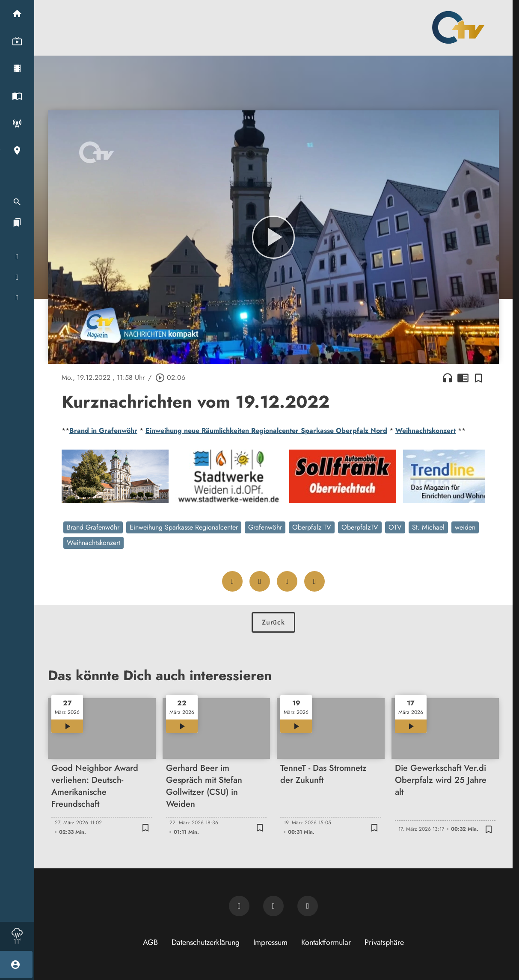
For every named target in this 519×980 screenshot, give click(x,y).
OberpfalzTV (360, 527)
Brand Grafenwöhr (93, 527)
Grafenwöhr (265, 527)
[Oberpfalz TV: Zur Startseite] (458, 27)
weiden (465, 527)
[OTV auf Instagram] (308, 906)
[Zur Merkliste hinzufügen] (478, 378)
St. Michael (428, 527)
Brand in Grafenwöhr (103, 431)
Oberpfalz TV (312, 527)
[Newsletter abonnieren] (239, 906)
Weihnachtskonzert (426, 431)
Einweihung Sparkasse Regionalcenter (184, 527)
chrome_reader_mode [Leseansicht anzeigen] (463, 378)
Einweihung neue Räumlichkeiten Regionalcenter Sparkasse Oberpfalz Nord (266, 431)
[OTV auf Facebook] (273, 906)
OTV (395, 527)
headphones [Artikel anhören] (448, 378)
